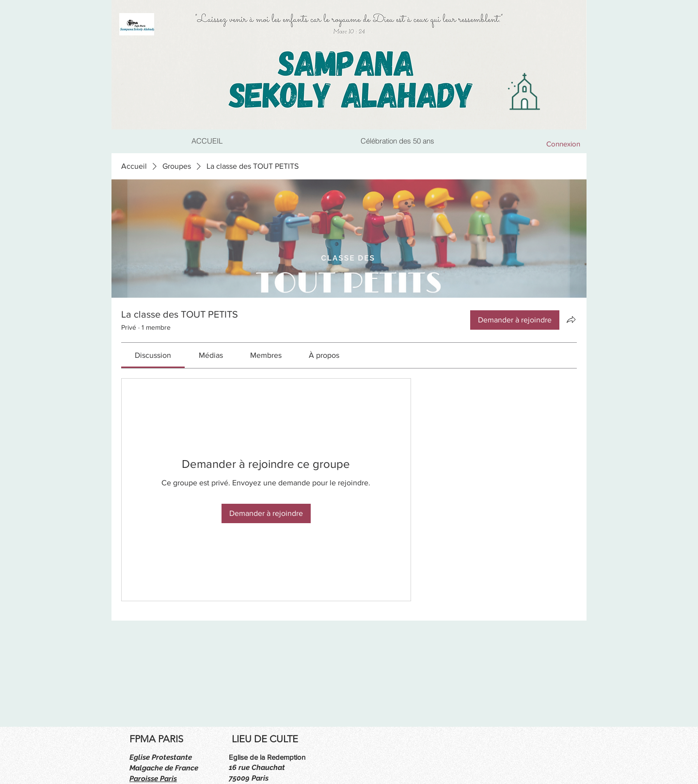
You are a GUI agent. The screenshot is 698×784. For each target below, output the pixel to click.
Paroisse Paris (153, 779)
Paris (260, 778)
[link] (153, 355)
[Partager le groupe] (571, 320)
